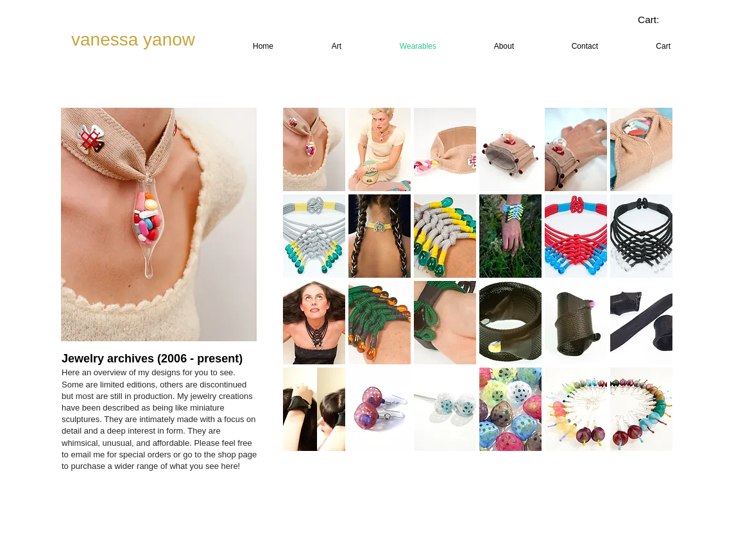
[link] (658, 20)
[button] (314, 149)
